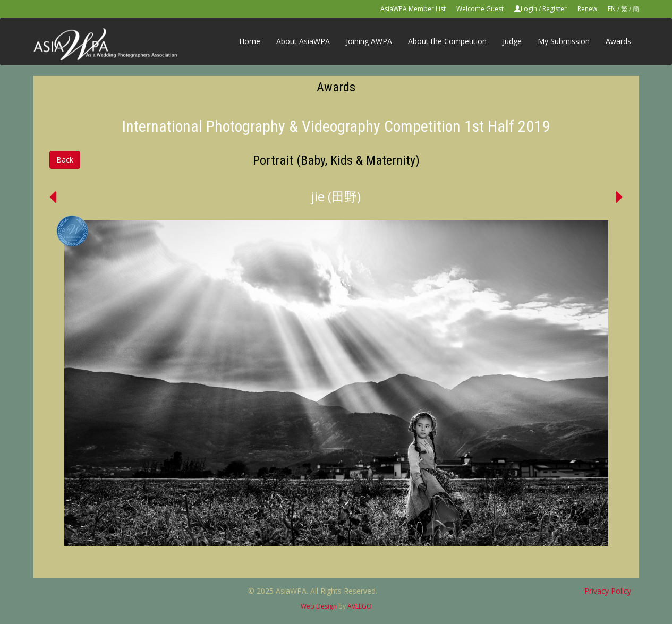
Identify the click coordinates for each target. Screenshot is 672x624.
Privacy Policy (608, 591)
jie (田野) (336, 196)
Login (529, 9)
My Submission (564, 41)
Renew (587, 9)
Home (250, 41)
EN (612, 9)
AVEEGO (360, 606)
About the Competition (447, 41)
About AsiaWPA (303, 41)
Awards (618, 41)
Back (65, 160)
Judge (512, 41)
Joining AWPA (369, 41)
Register (555, 9)
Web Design (319, 606)
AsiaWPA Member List (413, 9)
